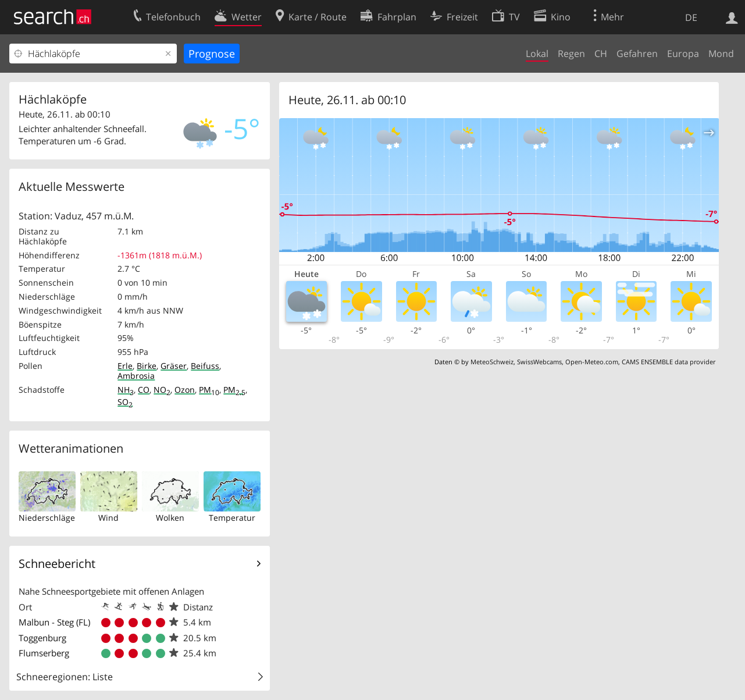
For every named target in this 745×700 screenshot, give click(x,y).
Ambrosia (136, 376)
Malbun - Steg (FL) (54, 622)
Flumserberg (44, 653)
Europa (683, 54)
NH (126, 390)
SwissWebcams (539, 362)
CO (144, 390)
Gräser (174, 366)
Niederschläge (47, 518)
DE (691, 17)
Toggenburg (42, 638)
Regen (571, 54)
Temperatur (232, 518)
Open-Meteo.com (592, 362)
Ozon (185, 390)
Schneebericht (57, 564)
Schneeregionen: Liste (65, 677)
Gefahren (637, 54)
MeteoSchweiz (492, 362)
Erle (125, 366)
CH (601, 54)
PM (209, 390)
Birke (147, 366)
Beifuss (205, 366)
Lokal (537, 54)
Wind (108, 518)
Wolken (170, 518)
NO (162, 390)
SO (125, 402)
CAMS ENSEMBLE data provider (669, 362)
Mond (721, 54)
